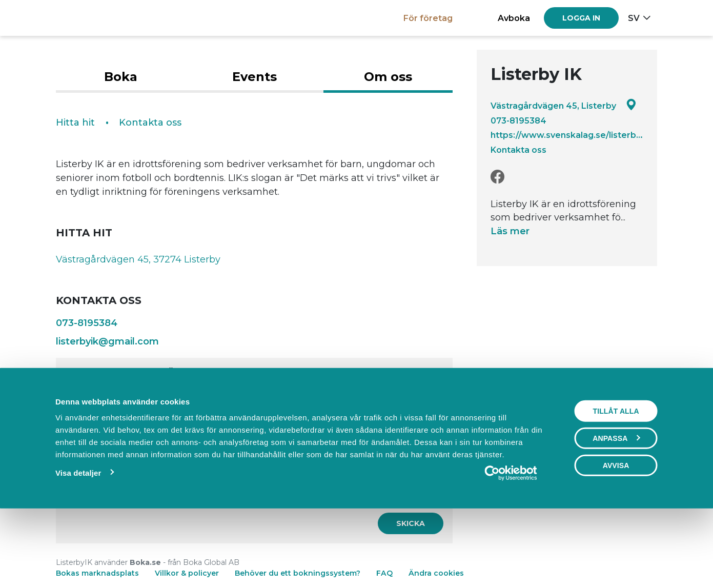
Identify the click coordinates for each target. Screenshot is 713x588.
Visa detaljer (78, 543)
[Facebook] (497, 177)
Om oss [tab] (388, 77)
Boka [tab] (121, 77)
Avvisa (616, 536)
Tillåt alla (616, 481)
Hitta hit (75, 123)
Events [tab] (254, 77)
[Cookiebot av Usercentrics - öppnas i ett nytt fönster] (511, 543)
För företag (428, 18)
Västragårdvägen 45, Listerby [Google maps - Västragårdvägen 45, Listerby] (564, 105)
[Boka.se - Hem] (91, 18)
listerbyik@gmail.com (107, 341)
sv (634, 18)
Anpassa (616, 509)
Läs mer (510, 231)
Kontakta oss (518, 150)
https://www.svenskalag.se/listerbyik (567, 135)
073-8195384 (518, 120)
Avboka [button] (514, 18)
